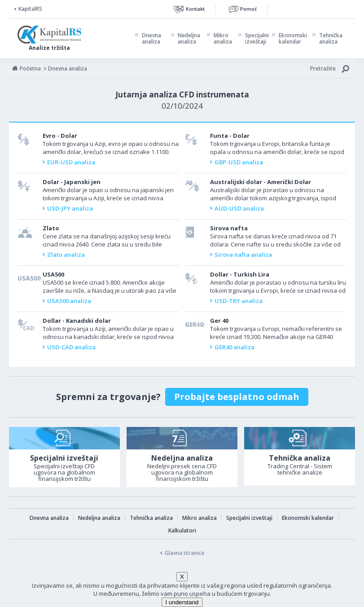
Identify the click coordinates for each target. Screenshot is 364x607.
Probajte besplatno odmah (237, 397)
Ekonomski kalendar (293, 39)
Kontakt (195, 9)
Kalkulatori (182, 530)
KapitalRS (30, 9)
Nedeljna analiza (189, 39)
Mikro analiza (223, 39)
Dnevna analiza (151, 39)
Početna (30, 68)
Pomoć (248, 9)
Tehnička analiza (331, 39)
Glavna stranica (184, 553)
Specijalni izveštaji (257, 39)
